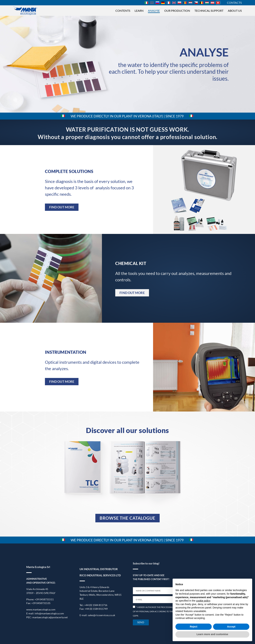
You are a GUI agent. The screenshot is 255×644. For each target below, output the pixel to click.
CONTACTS (234, 3)
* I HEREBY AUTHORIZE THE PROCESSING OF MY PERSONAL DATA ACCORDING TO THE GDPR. (153, 611)
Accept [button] (231, 627)
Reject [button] (194, 627)
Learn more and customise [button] (212, 634)
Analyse (154, 11)
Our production (177, 11)
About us (235, 11)
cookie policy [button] (203, 601)
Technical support (209, 11)
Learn (139, 11)
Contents (123, 11)
